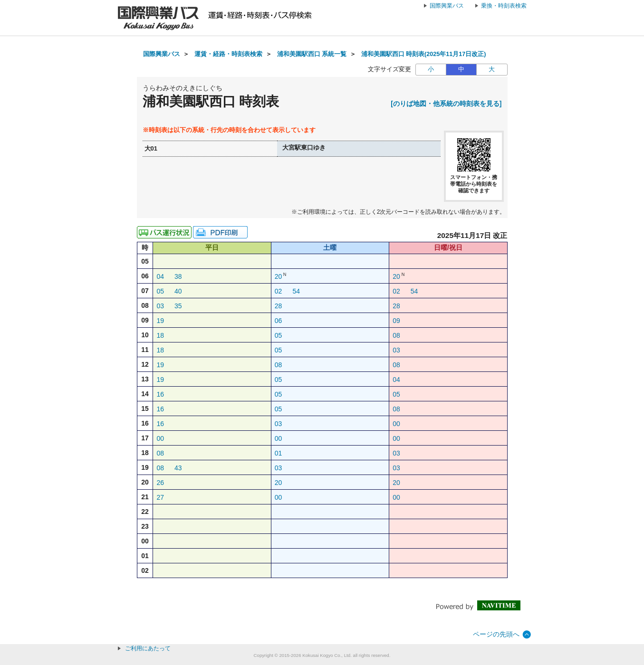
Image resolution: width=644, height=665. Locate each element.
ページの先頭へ (496, 634)
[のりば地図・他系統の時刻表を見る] (446, 104)
